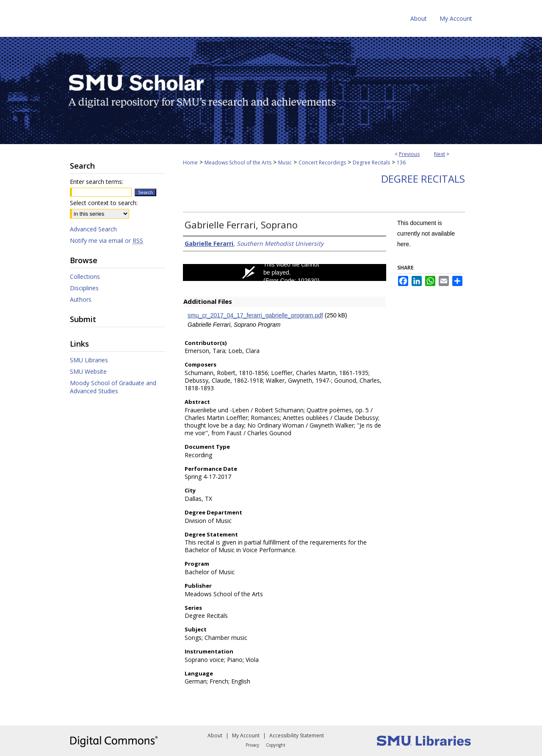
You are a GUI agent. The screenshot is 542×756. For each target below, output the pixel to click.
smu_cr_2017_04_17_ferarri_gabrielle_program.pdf (255, 315)
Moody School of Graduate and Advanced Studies (113, 387)
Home (190, 163)
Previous (409, 154)
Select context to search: (104, 203)
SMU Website (88, 371)
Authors (81, 299)
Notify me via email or (106, 240)
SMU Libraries (89, 360)
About (215, 735)
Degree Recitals (371, 163)
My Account (246, 735)
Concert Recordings (322, 163)
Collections (85, 277)
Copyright (276, 745)
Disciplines (84, 288)
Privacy (252, 745)
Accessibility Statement (297, 735)
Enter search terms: (97, 182)
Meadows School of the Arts (238, 163)
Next (440, 154)
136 (401, 163)
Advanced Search (93, 229)
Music (285, 163)
